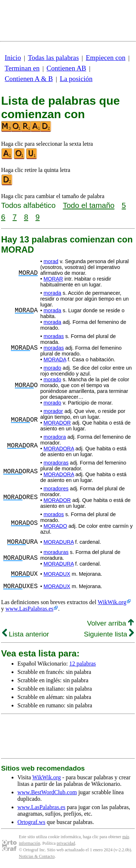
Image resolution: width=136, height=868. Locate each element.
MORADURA (59, 542)
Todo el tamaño (88, 205)
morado (52, 368)
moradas (54, 336)
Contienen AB (66, 68)
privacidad (66, 843)
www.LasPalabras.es (29, 609)
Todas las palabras (53, 58)
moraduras (56, 552)
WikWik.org (112, 602)
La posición (76, 79)
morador (53, 411)
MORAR (53, 279)
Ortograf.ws (31, 822)
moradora (55, 437)
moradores (56, 489)
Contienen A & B (29, 79)
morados (54, 514)
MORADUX (57, 574)
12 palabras (83, 664)
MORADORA (59, 449)
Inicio (13, 58)
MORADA (55, 359)
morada (52, 293)
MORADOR (57, 423)
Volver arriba (110, 623)
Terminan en (22, 68)
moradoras (56, 463)
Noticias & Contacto (37, 856)
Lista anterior (26, 634)
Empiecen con (106, 58)
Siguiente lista (109, 634)
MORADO (55, 526)
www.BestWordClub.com (47, 792)
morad (51, 261)
